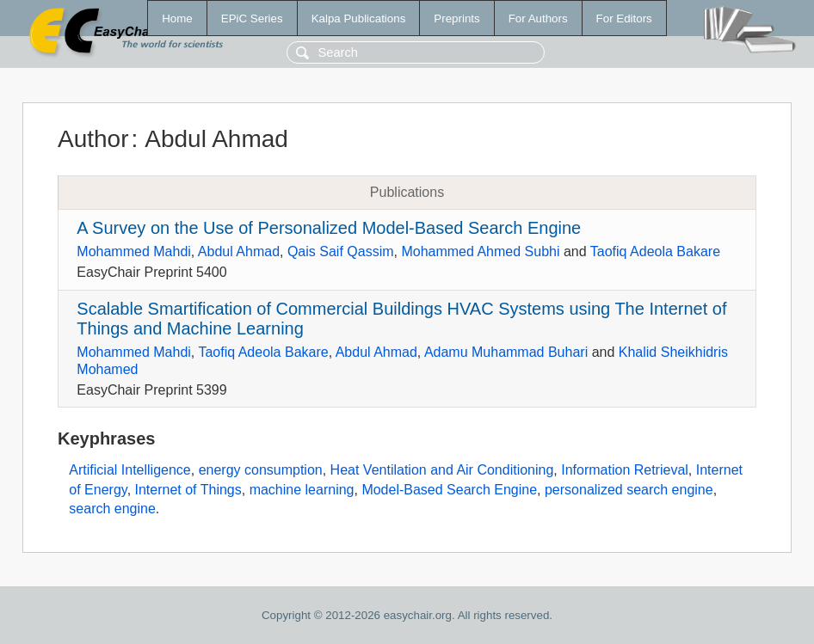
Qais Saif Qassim (341, 251)
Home (177, 18)
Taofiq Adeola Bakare (655, 251)
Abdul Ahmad (239, 251)
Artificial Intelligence (129, 470)
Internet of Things (188, 490)
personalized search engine (629, 490)
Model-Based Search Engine (449, 490)
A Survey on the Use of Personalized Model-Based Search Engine (329, 228)
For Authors (538, 18)
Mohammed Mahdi (134, 251)
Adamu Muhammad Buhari (506, 352)
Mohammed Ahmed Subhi (480, 251)
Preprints (456, 18)
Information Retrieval (625, 470)
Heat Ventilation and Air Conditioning (442, 470)
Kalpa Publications (359, 18)
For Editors (624, 18)
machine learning (302, 490)
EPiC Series (252, 18)
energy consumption (261, 470)
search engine (112, 509)
